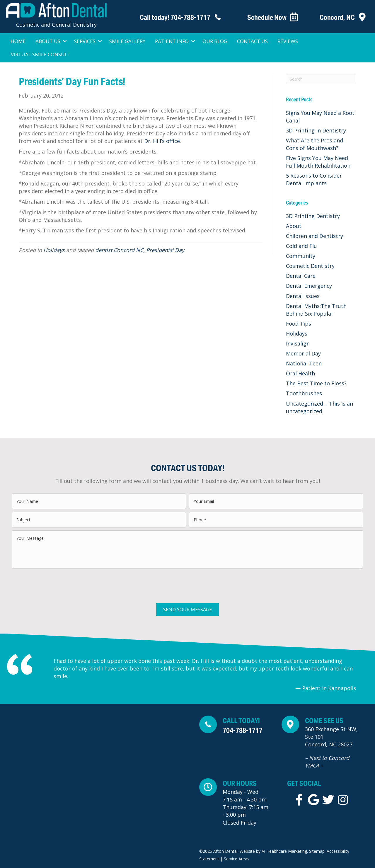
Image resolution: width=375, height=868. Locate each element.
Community (301, 256)
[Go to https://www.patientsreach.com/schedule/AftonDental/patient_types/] (266, 17)
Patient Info (172, 41)
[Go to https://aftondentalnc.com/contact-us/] (338, 17)
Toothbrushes (304, 393)
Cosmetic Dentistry (310, 266)
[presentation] (56, 583)
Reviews (288, 41)
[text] (99, 501)
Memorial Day (303, 353)
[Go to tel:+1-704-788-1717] (170, 17)
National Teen (304, 363)
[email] (276, 501)
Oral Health (300, 373)
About (294, 226)
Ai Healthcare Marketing (284, 851)
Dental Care (301, 276)
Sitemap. (317, 851)
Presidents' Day (165, 250)
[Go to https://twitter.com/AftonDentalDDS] (328, 800)
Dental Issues (303, 296)
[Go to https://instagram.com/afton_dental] (343, 800)
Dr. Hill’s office (162, 141)
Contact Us (252, 41)
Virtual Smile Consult (41, 54)
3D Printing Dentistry (313, 216)
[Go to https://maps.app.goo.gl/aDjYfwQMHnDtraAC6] (325, 744)
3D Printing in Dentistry (316, 130)
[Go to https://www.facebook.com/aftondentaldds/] (299, 800)
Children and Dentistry (315, 236)
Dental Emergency (309, 286)
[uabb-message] (187, 549)
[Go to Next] (367, 674)
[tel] (276, 520)
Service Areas (237, 859)
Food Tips (299, 324)
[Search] (321, 79)
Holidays (54, 250)
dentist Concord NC (119, 250)
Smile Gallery (127, 41)
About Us (48, 41)
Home (18, 41)
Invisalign (298, 343)
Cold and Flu (301, 246)
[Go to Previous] (43, 674)
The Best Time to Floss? (316, 383)
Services (85, 41)
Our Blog (215, 41)
